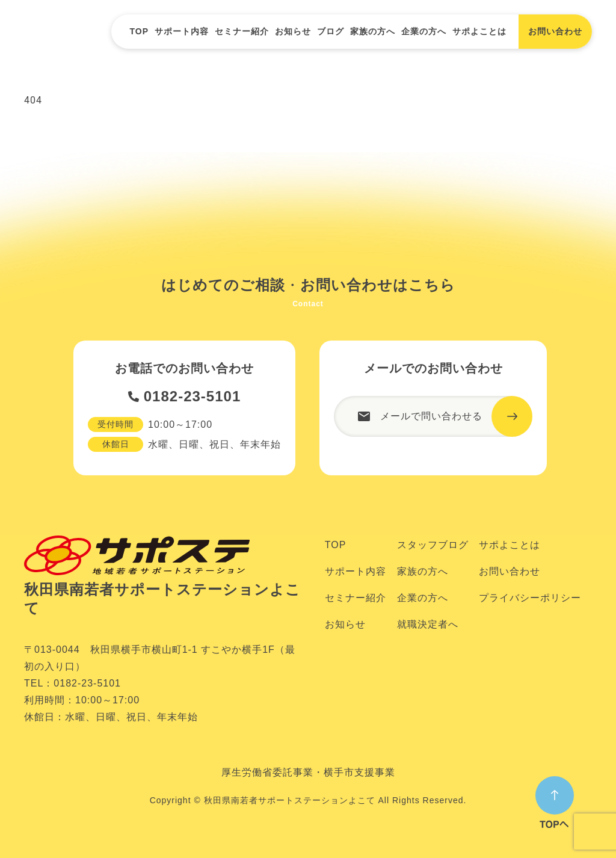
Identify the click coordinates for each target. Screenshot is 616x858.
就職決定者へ (428, 624)
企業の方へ (424, 31)
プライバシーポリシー (530, 598)
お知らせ (293, 31)
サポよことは (479, 31)
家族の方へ (373, 31)
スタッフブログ (433, 545)
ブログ (331, 31)
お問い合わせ (510, 571)
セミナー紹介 (242, 31)
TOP (139, 31)
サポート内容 (182, 31)
